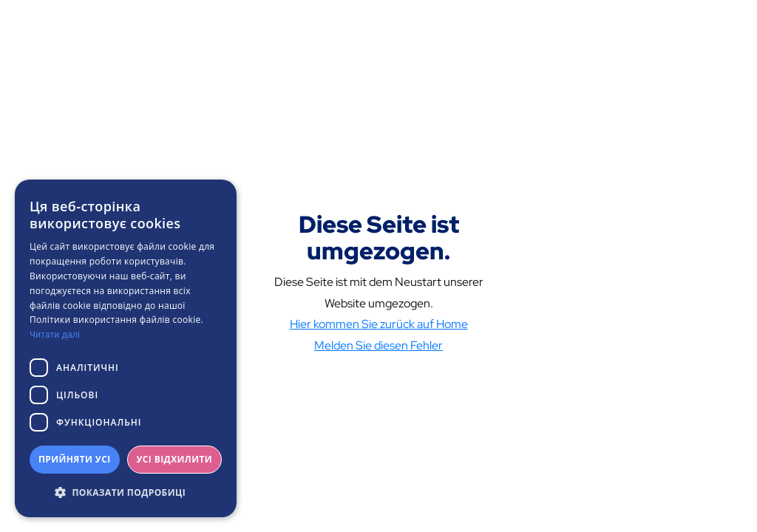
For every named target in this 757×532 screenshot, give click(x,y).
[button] (126, 493)
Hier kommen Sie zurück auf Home (379, 324)
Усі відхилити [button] (174, 459)
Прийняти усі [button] (75, 459)
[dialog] (126, 348)
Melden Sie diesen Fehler (378, 345)
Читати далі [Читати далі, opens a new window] (55, 335)
